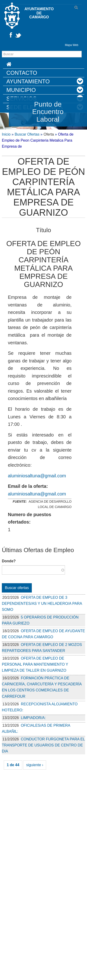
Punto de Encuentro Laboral (48, 112)
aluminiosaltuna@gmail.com (37, 476)
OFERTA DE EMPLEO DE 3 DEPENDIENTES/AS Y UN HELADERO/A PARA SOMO (42, 604)
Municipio (21, 90)
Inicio (6, 134)
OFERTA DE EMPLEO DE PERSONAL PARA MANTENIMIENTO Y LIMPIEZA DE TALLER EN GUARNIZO (35, 664)
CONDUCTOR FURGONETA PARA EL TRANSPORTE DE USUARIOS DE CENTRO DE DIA (43, 745)
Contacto (22, 73)
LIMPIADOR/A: (33, 718)
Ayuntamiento (28, 81)
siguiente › (35, 765)
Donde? (9, 561)
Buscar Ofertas (27, 134)
